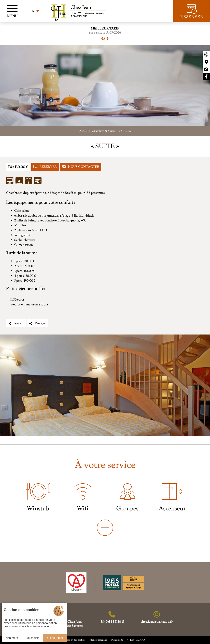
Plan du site (117, 640)
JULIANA (140, 640)
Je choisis (33, 638)
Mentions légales (98, 640)
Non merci (12, 638)
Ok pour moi (55, 638)
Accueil (84, 131)
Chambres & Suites (104, 131)
